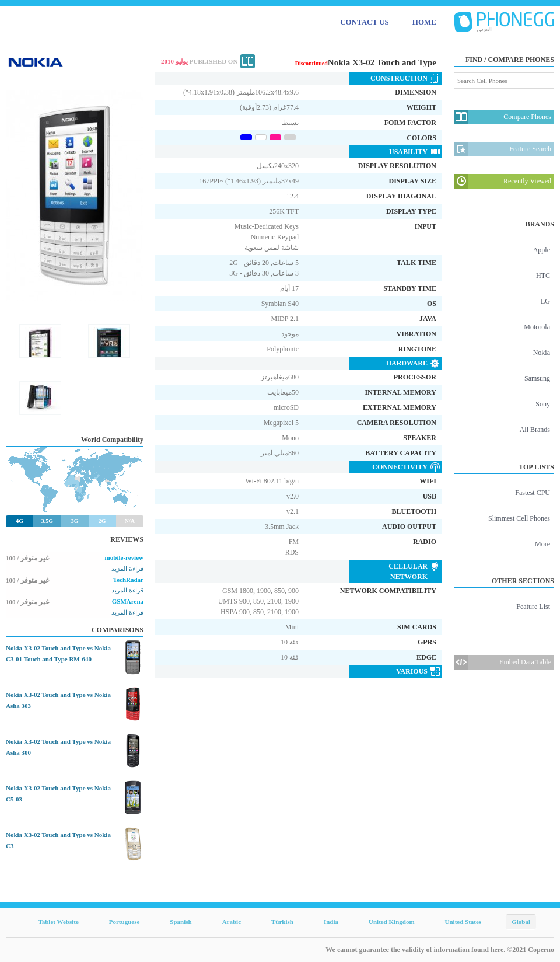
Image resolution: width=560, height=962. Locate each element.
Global (521, 922)
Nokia (542, 353)
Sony (543, 404)
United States (463, 922)
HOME (424, 22)
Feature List (533, 607)
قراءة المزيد (127, 569)
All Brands (535, 430)
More (542, 544)
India (331, 922)
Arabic (232, 922)
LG (545, 301)
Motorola (537, 327)
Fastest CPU (533, 493)
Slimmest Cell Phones (519, 518)
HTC (543, 276)
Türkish (282, 922)
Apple (542, 250)
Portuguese (125, 922)
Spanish (181, 922)
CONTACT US (365, 22)
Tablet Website (58, 922)
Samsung (537, 378)
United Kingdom (392, 922)
